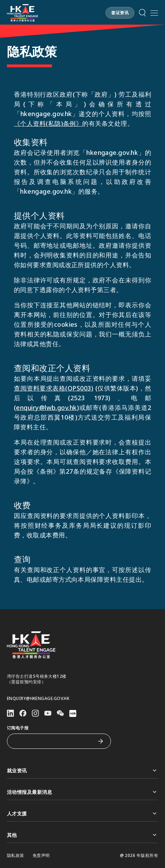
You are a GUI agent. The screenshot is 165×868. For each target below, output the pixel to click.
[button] (142, 13)
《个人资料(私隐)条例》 (48, 123)
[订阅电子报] (54, 741)
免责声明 (41, 856)
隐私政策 (16, 856)
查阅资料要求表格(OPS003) (54, 388)
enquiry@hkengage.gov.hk (38, 699)
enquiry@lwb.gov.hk (46, 407)
